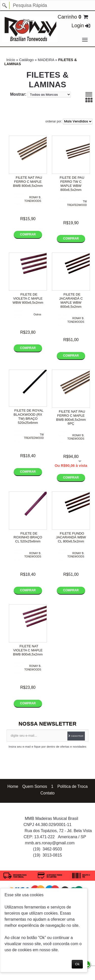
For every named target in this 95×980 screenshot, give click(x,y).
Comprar (28, 234)
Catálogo (26, 60)
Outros (37, 314)
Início (11, 60)
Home (13, 786)
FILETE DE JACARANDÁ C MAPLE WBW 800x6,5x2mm (71, 300)
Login (78, 25)
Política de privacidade (37, 974)
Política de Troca (73, 786)
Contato (47, 793)
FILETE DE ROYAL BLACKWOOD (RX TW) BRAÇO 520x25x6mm (29, 417)
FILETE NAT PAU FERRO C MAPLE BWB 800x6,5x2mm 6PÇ (71, 418)
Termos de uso (65, 974)
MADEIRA (46, 60)
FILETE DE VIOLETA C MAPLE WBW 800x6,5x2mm (28, 298)
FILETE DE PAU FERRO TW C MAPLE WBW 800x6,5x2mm (72, 184)
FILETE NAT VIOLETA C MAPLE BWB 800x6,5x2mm (28, 650)
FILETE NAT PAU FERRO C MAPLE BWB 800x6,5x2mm (28, 182)
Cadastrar (77, 736)
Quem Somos (35, 786)
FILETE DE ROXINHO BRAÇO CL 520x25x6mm (28, 537)
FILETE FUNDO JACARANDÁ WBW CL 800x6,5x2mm (71, 537)
